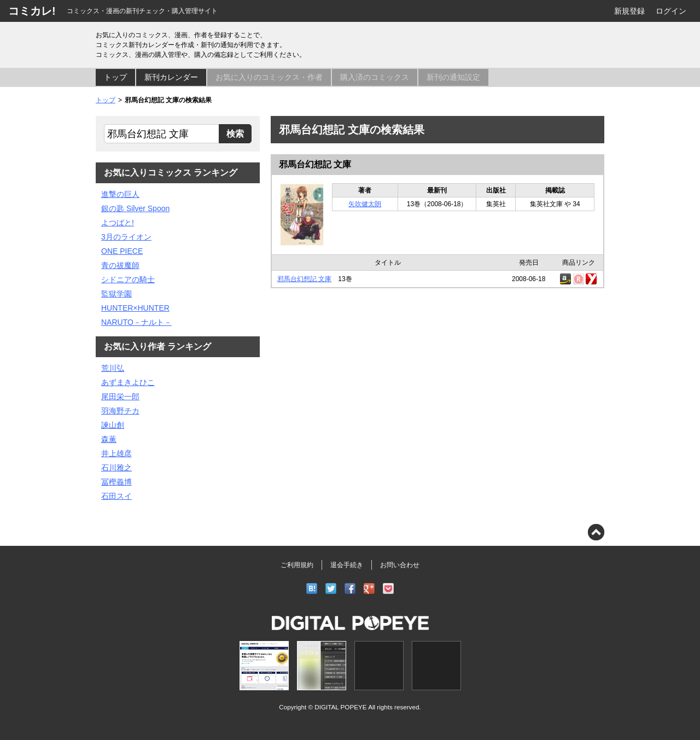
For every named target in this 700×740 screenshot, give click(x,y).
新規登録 (629, 11)
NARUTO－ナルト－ (136, 322)
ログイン (671, 11)
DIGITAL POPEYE (340, 707)
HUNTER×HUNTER (135, 308)
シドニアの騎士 (128, 279)
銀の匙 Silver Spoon (135, 208)
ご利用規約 (297, 565)
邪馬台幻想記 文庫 (315, 164)
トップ (115, 77)
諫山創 (113, 425)
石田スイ (116, 496)
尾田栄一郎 (120, 397)
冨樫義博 (116, 482)
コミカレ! (32, 11)
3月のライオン (126, 237)
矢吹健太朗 (365, 204)
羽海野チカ (120, 411)
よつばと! (118, 223)
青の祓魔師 (120, 265)
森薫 (109, 439)
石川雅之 (116, 468)
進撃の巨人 (120, 194)
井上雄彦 (116, 453)
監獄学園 (116, 294)
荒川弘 (113, 368)
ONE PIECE (122, 251)
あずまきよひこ (128, 382)
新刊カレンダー (171, 77)
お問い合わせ (400, 565)
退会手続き (347, 565)
